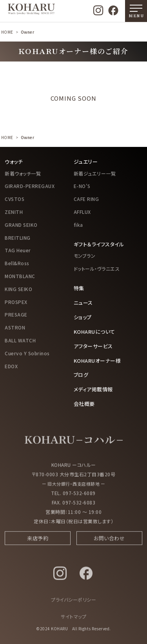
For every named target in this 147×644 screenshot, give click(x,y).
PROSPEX (16, 302)
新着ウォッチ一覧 (23, 173)
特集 (79, 288)
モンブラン (85, 256)
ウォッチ (14, 162)
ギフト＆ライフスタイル (99, 244)
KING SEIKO (18, 289)
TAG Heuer (18, 250)
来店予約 (38, 541)
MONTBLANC (20, 276)
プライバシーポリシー (73, 602)
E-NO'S (82, 186)
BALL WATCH (20, 340)
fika (78, 225)
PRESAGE (16, 314)
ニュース (83, 303)
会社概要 (84, 404)
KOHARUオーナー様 (97, 361)
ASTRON (15, 327)
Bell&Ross (17, 263)
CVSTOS (15, 199)
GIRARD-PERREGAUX (30, 186)
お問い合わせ (109, 541)
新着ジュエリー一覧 (95, 173)
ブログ (81, 375)
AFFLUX (82, 212)
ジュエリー (86, 162)
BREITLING (18, 238)
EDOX (11, 366)
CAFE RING (86, 199)
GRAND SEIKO (21, 225)
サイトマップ (73, 619)
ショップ (83, 317)
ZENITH (14, 212)
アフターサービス (93, 346)
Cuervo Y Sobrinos (27, 353)
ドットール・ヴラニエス (97, 269)
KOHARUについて (94, 332)
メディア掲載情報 (93, 389)
